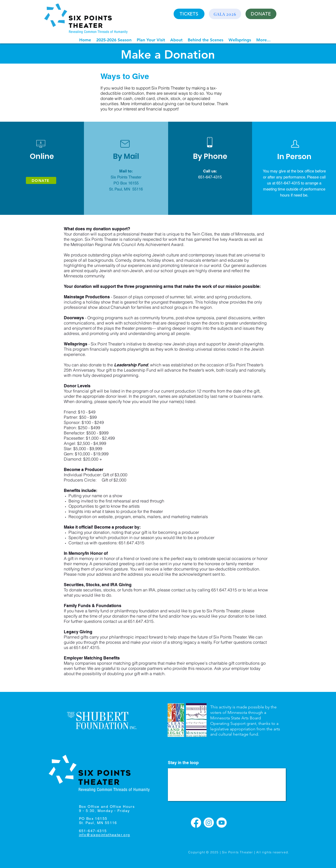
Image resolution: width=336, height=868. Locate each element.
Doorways (74, 318)
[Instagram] (209, 823)
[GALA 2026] (225, 14)
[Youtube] (222, 823)
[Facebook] (196, 823)
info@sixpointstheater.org (105, 835)
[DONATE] (261, 14)
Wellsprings (76, 344)
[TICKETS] (189, 14)
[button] (114, 40)
